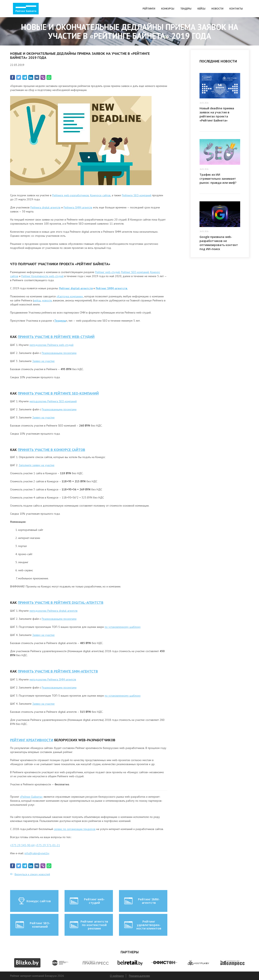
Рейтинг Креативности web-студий (42, 276)
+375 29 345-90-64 (22, 845)
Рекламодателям (139, 976)
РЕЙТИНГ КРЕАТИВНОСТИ (32, 740)
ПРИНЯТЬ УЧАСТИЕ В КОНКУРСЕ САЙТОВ (51, 450)
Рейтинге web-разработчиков (71, 195)
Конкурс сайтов (34, 901)
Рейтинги (149, 9)
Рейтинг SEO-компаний (135, 272)
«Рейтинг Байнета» (31, 797)
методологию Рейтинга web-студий (51, 345)
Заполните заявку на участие (37, 465)
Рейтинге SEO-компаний (137, 195)
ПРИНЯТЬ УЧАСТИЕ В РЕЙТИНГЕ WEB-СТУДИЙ (56, 337)
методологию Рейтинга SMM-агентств (53, 679)
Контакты (236, 9)
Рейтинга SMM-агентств (78, 207)
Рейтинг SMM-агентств (141, 901)
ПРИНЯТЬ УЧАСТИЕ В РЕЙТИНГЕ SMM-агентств (58, 671)
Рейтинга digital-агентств (45, 207)
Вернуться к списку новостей (32, 874)
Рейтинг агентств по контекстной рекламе (89, 925)
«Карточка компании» (70, 296)
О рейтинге (117, 976)
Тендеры (186, 9)
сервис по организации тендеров (75, 829)
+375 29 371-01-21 (48, 845)
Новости (217, 9)
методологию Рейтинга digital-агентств (54, 611)
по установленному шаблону (123, 627)
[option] (27, 963)
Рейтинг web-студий (107, 272)
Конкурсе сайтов (100, 195)
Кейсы (201, 9)
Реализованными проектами (59, 353)
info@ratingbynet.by (37, 853)
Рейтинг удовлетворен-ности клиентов (142, 925)
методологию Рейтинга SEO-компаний (53, 401)
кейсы (37, 300)
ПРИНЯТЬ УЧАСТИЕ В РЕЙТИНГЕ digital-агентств (61, 602)
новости (47, 300)
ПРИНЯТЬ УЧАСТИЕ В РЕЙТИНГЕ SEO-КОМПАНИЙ (58, 393)
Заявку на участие (44, 361)
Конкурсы (168, 9)
